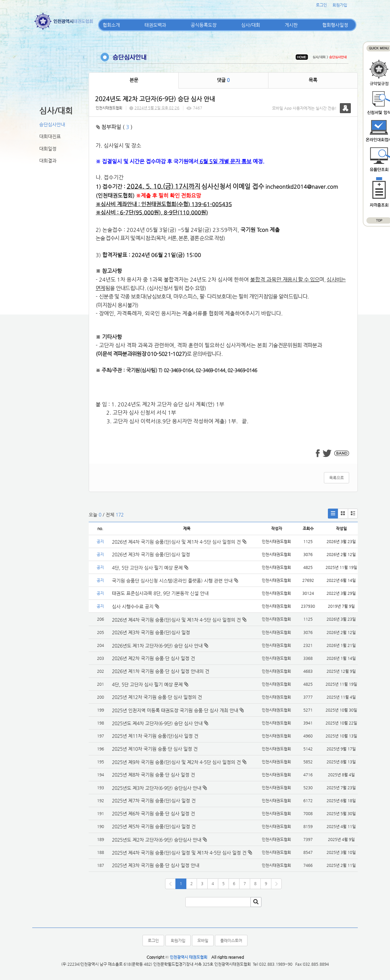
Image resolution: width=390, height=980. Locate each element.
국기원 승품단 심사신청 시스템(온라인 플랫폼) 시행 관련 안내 (175, 581)
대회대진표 (50, 136)
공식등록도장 (204, 25)
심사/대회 (251, 25)
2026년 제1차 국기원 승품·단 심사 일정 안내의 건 (161, 671)
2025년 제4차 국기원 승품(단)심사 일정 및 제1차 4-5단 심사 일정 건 (179, 853)
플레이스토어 (231, 941)
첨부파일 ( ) (114, 127)
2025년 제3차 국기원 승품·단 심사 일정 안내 (156, 865)
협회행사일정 (335, 25)
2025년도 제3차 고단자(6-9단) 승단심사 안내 (157, 788)
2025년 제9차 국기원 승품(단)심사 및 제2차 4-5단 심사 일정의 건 (176, 762)
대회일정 (48, 149)
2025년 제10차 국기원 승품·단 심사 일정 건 (155, 749)
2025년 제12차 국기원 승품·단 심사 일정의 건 (157, 697)
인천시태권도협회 (109, 108)
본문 (134, 80)
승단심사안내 (52, 124)
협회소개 (111, 25)
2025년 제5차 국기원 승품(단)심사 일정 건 (154, 826)
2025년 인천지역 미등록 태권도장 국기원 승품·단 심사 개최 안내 (175, 710)
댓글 (223, 80)
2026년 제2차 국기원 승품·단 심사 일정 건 (153, 658)
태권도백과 (155, 25)
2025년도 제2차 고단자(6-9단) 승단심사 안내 (157, 840)
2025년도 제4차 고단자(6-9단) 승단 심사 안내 (157, 723)
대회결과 (48, 161)
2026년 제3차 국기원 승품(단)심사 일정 (152, 554)
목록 (313, 80)
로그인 (321, 5)
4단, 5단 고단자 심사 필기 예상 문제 (150, 568)
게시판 (291, 25)
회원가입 (340, 5)
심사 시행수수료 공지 (136, 606)
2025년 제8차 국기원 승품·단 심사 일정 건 (153, 775)
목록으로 (337, 478)
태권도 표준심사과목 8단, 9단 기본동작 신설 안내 (160, 593)
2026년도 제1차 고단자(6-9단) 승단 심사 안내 (157, 646)
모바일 (203, 941)
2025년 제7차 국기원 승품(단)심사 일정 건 (154, 801)
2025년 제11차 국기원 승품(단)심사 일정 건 (155, 736)
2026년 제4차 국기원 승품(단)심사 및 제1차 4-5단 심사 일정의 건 (179, 542)
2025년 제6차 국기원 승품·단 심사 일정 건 (153, 813)
